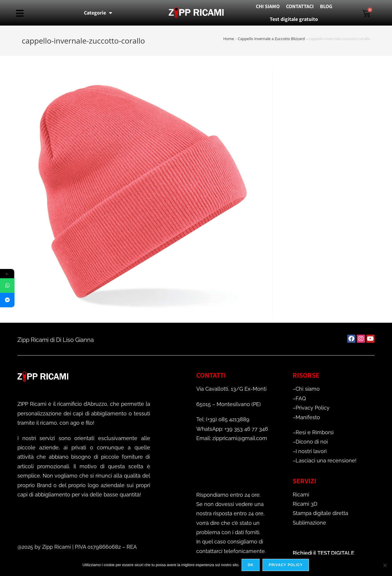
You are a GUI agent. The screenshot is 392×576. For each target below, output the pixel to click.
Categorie (98, 13)
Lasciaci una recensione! (326, 461)
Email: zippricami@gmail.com (232, 438)
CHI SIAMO (268, 6)
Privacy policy (286, 566)
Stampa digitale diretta (320, 513)
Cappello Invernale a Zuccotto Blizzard (271, 39)
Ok (251, 566)
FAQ (301, 398)
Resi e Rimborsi (315, 432)
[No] (385, 566)
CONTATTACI (300, 6)
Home (229, 39)
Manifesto (308, 417)
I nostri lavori (311, 451)
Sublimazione (309, 523)
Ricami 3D (305, 504)
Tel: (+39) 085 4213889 (223, 419)
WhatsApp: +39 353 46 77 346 (232, 429)
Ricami (301, 495)
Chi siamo (308, 389)
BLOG (326, 6)
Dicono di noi (312, 442)
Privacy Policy (313, 408)
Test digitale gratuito (294, 19)
